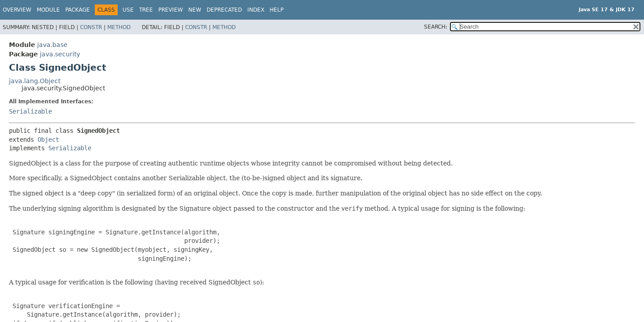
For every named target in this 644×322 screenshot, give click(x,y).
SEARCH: (436, 27)
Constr (91, 27)
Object (48, 140)
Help (277, 10)
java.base (52, 45)
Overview (17, 10)
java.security (60, 54)
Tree (146, 10)
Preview (171, 10)
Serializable (30, 111)
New (195, 10)
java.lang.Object (35, 81)
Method (119, 27)
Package (78, 10)
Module (48, 10)
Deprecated (224, 10)
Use (128, 10)
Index (256, 10)
